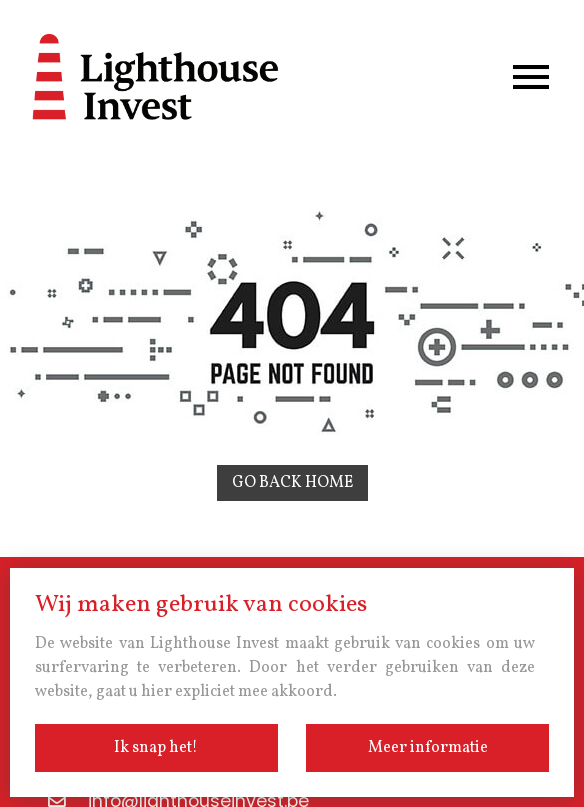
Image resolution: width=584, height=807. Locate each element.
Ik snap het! (156, 748)
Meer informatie (428, 748)
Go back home (292, 483)
